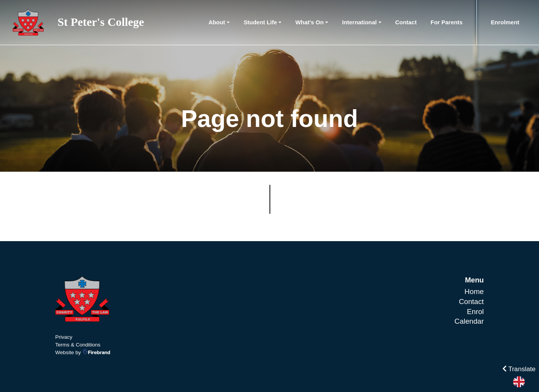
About (217, 22)
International (359, 22)
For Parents (447, 22)
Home (474, 291)
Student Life (260, 22)
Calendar (469, 321)
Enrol (475, 312)
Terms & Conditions (78, 345)
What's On (309, 22)
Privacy (64, 337)
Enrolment (505, 22)
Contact (406, 22)
